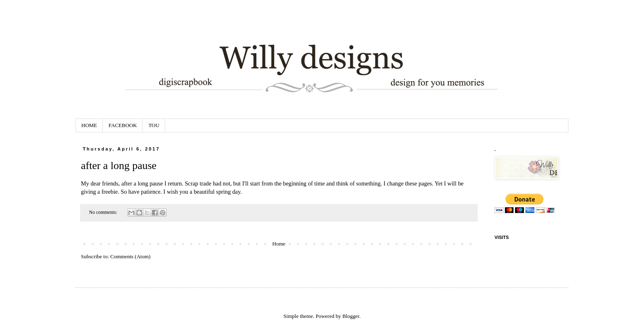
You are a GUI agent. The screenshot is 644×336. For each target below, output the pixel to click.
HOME (89, 125)
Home (279, 244)
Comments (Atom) (131, 256)
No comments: (104, 212)
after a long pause (119, 166)
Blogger (351, 316)
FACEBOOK (123, 125)
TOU (154, 125)
